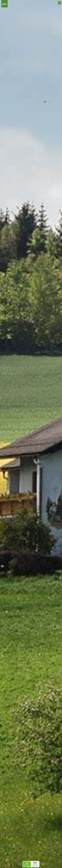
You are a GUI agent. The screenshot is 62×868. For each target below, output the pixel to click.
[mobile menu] (59, 3)
